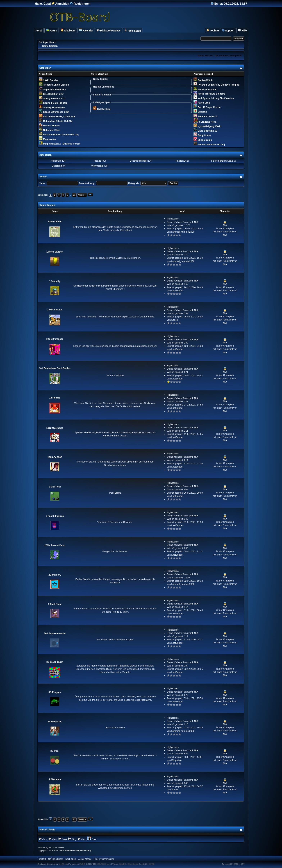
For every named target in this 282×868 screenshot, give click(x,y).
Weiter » (82, 195)
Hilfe (242, 30)
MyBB (82, 864)
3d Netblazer (55, 721)
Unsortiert (57, 166)
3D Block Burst (55, 662)
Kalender (86, 30)
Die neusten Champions (228, 55)
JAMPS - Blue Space (129, 864)
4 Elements (55, 779)
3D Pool (55, 751)
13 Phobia (55, 398)
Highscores (173, 219)
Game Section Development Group (75, 851)
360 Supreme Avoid (55, 633)
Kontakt (42, 859)
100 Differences (55, 339)
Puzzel (179, 161)
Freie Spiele (132, 30)
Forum (52, 30)
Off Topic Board (47, 42)
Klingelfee (177, 760)
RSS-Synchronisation (104, 859)
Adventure (56, 161)
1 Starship (55, 281)
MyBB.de (63, 864)
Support (228, 30)
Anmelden (60, 4)
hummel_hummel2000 (183, 232)
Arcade (97, 161)
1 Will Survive (55, 310)
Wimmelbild (97, 166)
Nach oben (71, 859)
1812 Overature (55, 428)
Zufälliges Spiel (102, 102)
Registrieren (80, 4)
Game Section (205, 55)
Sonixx (175, 320)
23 (74, 195)
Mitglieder (68, 30)
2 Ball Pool (55, 487)
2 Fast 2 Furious (55, 516)
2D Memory (55, 575)
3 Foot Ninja (55, 604)
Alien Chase (55, 222)
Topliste (213, 30)
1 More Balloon (55, 252)
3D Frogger (55, 692)
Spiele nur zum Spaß (222, 161)
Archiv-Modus (85, 859)
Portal (39, 30)
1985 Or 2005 (55, 457)
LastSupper (177, 291)
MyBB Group (104, 864)
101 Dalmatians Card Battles (55, 368)
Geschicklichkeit (138, 161)
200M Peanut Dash (55, 545)
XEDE (152, 864)
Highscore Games (109, 30)
